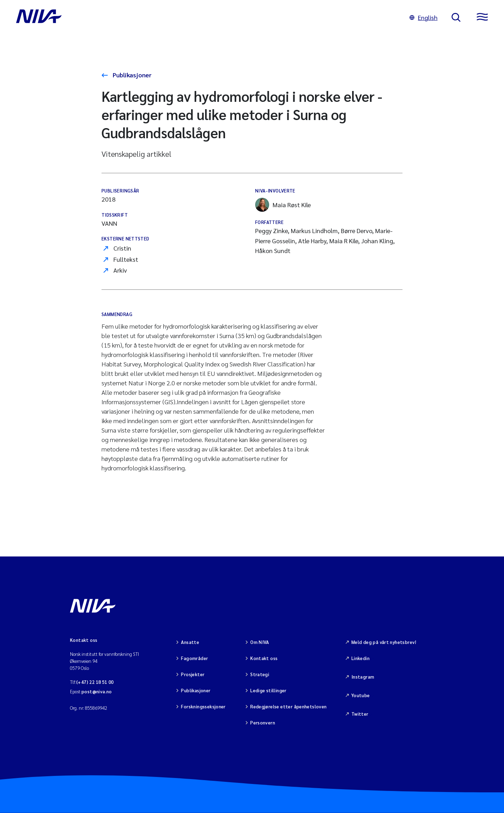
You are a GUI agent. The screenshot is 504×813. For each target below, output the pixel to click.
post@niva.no (97, 691)
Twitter (360, 714)
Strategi (260, 674)
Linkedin (360, 658)
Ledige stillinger (268, 690)
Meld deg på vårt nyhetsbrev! (384, 642)
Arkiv (120, 270)
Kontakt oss (264, 658)
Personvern (263, 723)
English (423, 17)
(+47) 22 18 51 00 (95, 682)
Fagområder (194, 658)
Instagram (363, 677)
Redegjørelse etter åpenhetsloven (288, 706)
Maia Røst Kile (283, 205)
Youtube (361, 695)
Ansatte (190, 642)
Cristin (122, 248)
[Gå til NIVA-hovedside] (206, 17)
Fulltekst (126, 259)
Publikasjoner (131, 75)
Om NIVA (260, 642)
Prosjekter (193, 674)
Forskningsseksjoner (203, 706)
